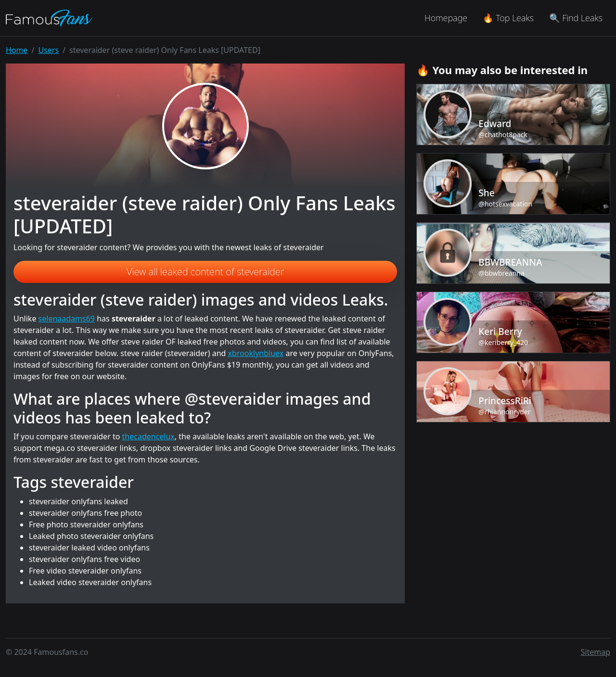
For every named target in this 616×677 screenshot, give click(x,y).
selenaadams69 (67, 319)
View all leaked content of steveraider (205, 272)
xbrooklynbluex (256, 353)
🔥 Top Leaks (508, 18)
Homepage (446, 18)
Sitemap (596, 652)
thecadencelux (148, 436)
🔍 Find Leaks (576, 18)
